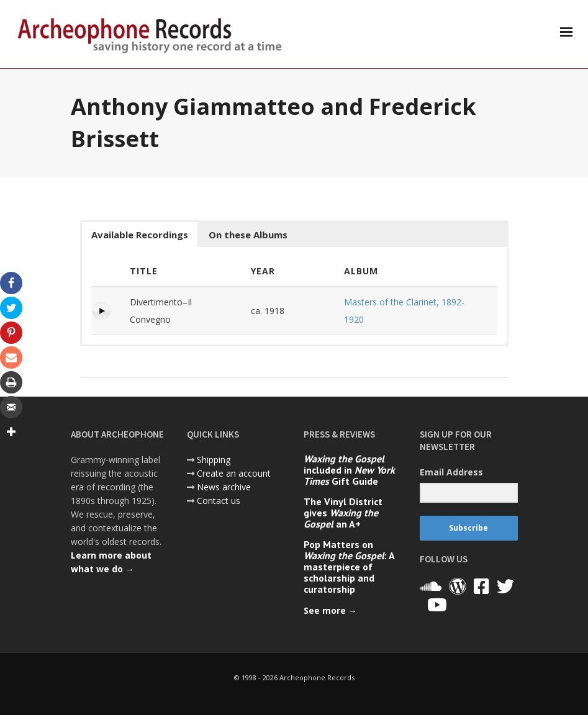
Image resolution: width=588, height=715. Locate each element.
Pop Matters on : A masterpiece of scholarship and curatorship (349, 567)
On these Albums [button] (248, 235)
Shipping (214, 460)
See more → (330, 610)
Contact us (219, 501)
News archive (224, 487)
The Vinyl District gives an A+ (343, 513)
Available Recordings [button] (140, 235)
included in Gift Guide (349, 470)
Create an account (234, 473)
